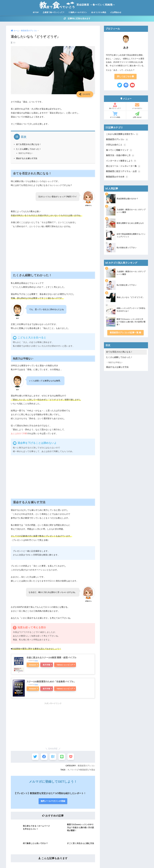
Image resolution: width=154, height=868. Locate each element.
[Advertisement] (53, 248)
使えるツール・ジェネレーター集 (123, 167)
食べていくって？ (115, 106)
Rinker (36, 661)
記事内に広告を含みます (77, 19)
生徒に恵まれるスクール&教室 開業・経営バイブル (51, 658)
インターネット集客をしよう (121, 161)
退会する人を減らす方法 (27, 159)
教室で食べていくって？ (54, 12)
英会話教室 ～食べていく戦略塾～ (77, 5)
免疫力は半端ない (26, 153)
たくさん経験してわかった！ (29, 149)
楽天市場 (46, 665)
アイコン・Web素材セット (69, 808)
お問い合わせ (137, 115)
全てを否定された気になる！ (29, 145)
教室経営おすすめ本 (117, 178)
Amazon (33, 665)
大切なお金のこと (116, 145)
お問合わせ (116, 12)
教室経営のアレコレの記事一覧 (125, 333)
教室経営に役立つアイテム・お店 (123, 172)
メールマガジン (137, 106)
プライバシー (63, 824)
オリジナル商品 (99, 12)
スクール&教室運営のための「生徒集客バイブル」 (51, 682)
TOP (36, 12)
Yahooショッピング (65, 665)
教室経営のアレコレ (117, 140)
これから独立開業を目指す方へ (122, 135)
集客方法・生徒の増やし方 (120, 156)
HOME (77, 856)
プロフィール (63, 791)
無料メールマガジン (78, 12)
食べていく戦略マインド (119, 151)
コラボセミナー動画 (66, 818)
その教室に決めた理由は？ (69, 813)
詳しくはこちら (126, 77)
